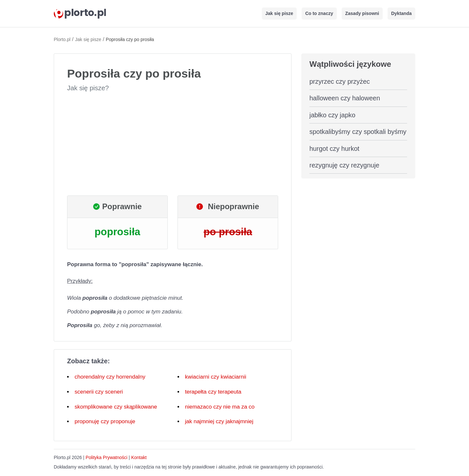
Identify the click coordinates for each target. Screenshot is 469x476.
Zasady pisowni (362, 13)
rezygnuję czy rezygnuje (344, 165)
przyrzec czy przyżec (340, 81)
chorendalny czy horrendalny (110, 377)
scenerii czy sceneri (99, 392)
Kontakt (139, 457)
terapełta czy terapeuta (213, 392)
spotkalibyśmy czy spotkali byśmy (358, 132)
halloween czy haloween (345, 98)
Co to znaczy (319, 13)
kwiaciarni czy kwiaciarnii (216, 377)
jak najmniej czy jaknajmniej (219, 421)
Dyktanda (401, 13)
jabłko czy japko (332, 115)
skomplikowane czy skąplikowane (116, 407)
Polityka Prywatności (107, 457)
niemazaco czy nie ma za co (220, 407)
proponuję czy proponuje (105, 421)
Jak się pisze (279, 13)
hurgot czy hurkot (334, 149)
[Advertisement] (173, 144)
